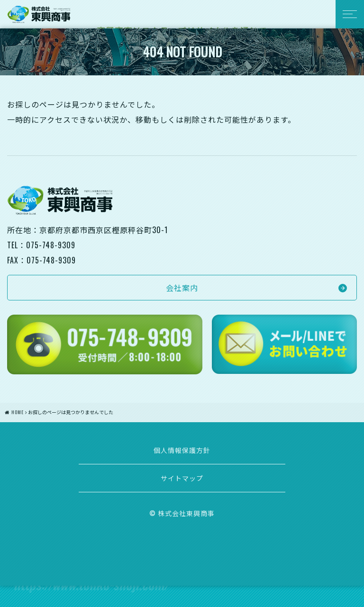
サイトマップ (182, 478)
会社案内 (182, 288)
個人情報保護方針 (182, 450)
